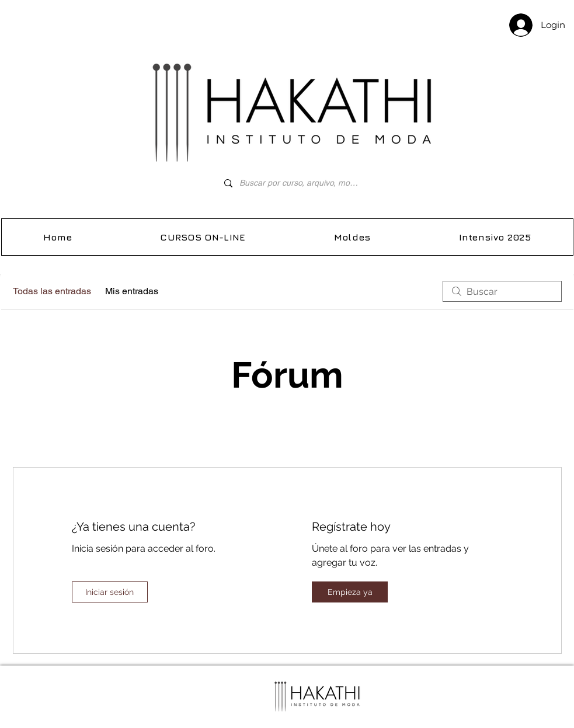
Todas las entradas (52, 291)
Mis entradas (132, 291)
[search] (502, 291)
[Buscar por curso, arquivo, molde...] (299, 183)
